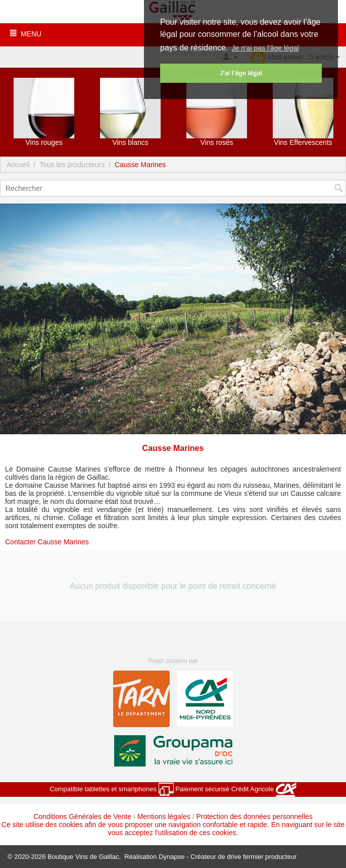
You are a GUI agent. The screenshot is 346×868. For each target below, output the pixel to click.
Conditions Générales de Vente (82, 816)
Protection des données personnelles (254, 816)
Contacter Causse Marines (47, 542)
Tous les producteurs (72, 165)
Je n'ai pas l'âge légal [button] (265, 48)
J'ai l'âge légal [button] (241, 73)
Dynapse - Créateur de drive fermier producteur (228, 857)
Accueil (18, 165)
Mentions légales (164, 816)
